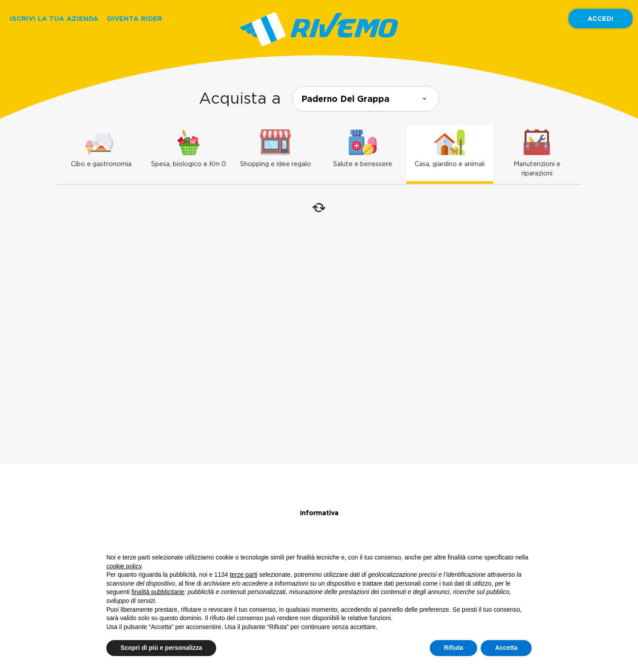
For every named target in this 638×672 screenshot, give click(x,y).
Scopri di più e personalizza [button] (161, 648)
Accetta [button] (506, 648)
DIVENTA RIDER (135, 18)
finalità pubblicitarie (158, 592)
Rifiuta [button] (454, 648)
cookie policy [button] (124, 566)
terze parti (244, 575)
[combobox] (366, 99)
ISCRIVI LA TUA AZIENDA (54, 18)
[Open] (424, 99)
